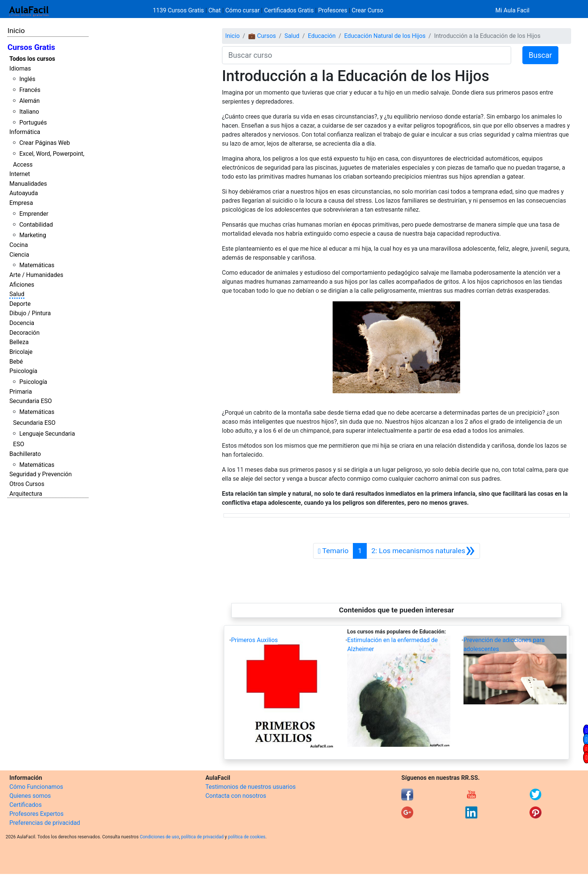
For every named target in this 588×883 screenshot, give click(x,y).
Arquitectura (26, 494)
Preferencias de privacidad (45, 823)
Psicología (23, 371)
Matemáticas (37, 265)
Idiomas (20, 68)
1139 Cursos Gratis (179, 10)
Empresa (21, 203)
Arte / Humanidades (36, 275)
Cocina (19, 245)
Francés (30, 90)
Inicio (16, 31)
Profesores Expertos (36, 814)
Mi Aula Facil (512, 10)
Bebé (16, 362)
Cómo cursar (243, 10)
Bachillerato (25, 454)
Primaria (21, 392)
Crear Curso (367, 10)
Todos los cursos (32, 59)
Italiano (29, 112)
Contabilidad (36, 225)
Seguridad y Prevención (40, 474)
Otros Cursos (27, 484)
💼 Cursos (262, 36)
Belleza (19, 342)
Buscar (540, 55)
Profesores (333, 10)
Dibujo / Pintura (30, 313)
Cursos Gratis (31, 47)
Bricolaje (21, 352)
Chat (215, 10)
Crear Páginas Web (44, 143)
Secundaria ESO (31, 401)
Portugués (33, 123)
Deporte (20, 304)
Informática (25, 132)
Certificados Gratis (289, 10)
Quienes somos (30, 796)
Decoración (25, 333)
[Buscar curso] (367, 55)
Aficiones (22, 285)
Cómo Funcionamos (36, 787)
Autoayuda (24, 193)
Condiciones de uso (160, 837)
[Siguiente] (423, 551)
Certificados (25, 805)
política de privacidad (202, 837)
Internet (20, 174)
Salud (17, 294)
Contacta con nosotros (236, 796)
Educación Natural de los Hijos (385, 36)
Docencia (22, 323)
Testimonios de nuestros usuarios (251, 787)
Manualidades (28, 184)
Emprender (34, 214)
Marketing (32, 235)
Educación (322, 36)
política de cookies (247, 837)
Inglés (27, 79)
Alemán (29, 101)
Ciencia (19, 255)
